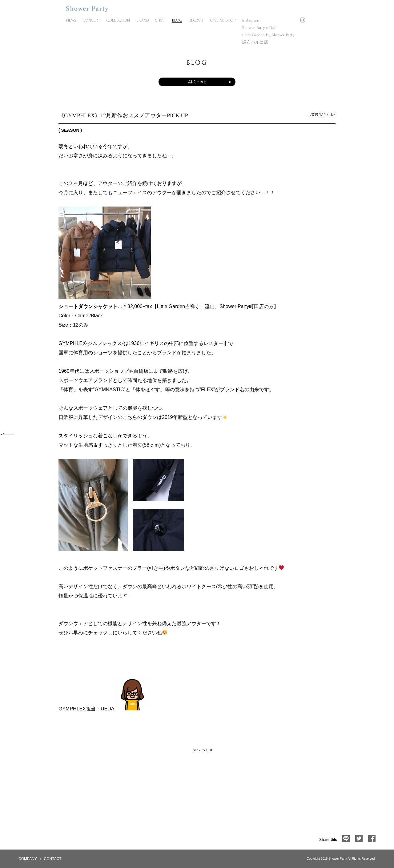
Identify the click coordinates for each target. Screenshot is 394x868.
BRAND (143, 20)
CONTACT (53, 859)
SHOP (161, 20)
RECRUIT (196, 20)
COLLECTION (118, 20)
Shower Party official (260, 28)
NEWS (71, 20)
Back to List (203, 750)
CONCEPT (91, 20)
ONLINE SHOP (223, 20)
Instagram (251, 20)
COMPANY (28, 859)
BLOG (177, 20)
